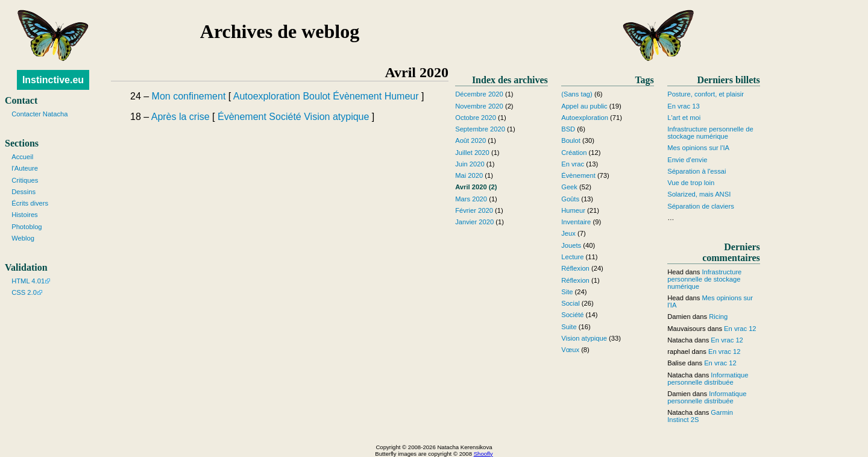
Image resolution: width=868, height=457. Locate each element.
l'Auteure (25, 168)
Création (574, 153)
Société (285, 117)
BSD (568, 129)
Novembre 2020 (479, 106)
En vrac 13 (683, 106)
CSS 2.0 (24, 292)
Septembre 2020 (480, 129)
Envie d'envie (687, 160)
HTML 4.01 (28, 281)
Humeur (402, 96)
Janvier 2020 (474, 222)
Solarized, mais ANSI (699, 194)
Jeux (568, 233)
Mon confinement (189, 96)
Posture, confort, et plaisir (706, 94)
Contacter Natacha (39, 114)
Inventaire (576, 222)
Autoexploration (267, 96)
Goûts (570, 199)
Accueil (22, 157)
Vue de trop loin (691, 183)
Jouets (571, 245)
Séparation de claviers (701, 206)
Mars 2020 (471, 199)
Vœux (570, 350)
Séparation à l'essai (697, 171)
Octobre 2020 (476, 118)
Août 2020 (470, 140)
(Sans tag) (577, 94)
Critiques (25, 180)
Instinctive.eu (53, 80)
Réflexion (575, 268)
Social (570, 303)
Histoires (25, 215)
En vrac (573, 164)
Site (567, 292)
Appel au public (584, 106)
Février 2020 (474, 210)
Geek (569, 187)
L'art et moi (684, 118)
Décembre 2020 (479, 94)
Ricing (718, 317)
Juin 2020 (470, 164)
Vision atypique (336, 117)
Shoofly (483, 454)
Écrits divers (30, 203)
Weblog (23, 238)
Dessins (24, 192)
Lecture (572, 257)
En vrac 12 (740, 329)
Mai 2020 (469, 175)
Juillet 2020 (472, 153)
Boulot (316, 96)
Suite (569, 327)
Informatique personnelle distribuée (708, 379)
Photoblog (27, 227)
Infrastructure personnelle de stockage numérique (710, 133)
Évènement (357, 96)
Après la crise (181, 117)
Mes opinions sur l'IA (698, 148)
